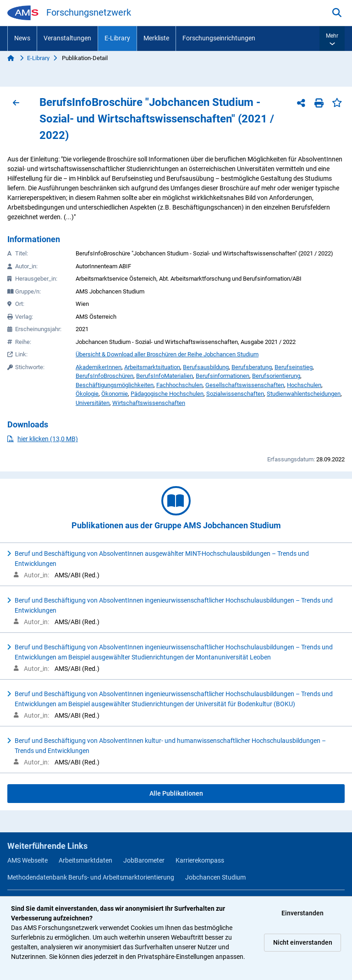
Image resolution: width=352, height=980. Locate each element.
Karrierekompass (200, 860)
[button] (332, 39)
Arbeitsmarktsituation (152, 367)
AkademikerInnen (99, 367)
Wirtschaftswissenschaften (149, 403)
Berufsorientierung (276, 376)
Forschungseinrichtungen (219, 38)
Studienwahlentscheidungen (304, 394)
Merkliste (156, 38)
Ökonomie (115, 394)
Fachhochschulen (179, 385)
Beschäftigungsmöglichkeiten (115, 385)
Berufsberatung (252, 367)
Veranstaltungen (67, 38)
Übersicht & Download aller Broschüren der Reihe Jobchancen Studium (167, 354)
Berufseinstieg (294, 367)
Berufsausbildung (206, 367)
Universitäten (93, 403)
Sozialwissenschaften (235, 394)
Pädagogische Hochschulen (167, 394)
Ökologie (87, 394)
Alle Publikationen (176, 793)
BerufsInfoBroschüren (104, 376)
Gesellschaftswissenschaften (245, 385)
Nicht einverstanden (303, 942)
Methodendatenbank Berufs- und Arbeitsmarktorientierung (91, 877)
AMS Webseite (27, 860)
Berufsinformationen (223, 376)
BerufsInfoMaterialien (165, 376)
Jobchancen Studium (215, 877)
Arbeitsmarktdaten (85, 860)
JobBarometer (144, 860)
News (22, 38)
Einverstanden (302, 913)
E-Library (117, 38)
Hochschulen (304, 385)
